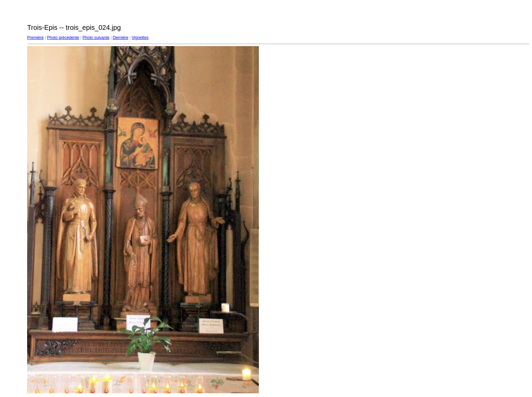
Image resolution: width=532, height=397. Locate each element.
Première (35, 38)
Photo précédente (63, 38)
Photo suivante (96, 38)
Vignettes (140, 38)
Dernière (120, 38)
